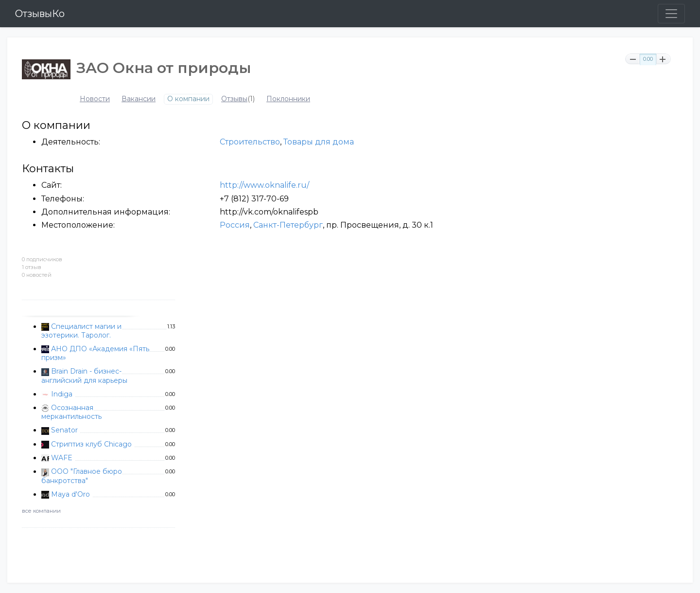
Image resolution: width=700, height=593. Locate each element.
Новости (95, 99)
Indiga (62, 394)
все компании (41, 511)
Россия (235, 225)
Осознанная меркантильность (71, 412)
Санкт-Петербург (288, 225)
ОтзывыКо (40, 14)
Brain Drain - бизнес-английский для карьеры (84, 376)
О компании (188, 99)
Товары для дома (319, 142)
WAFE (62, 458)
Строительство (250, 142)
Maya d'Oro (70, 494)
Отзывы (234, 99)
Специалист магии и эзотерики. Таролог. (81, 331)
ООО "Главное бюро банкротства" (82, 476)
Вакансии (139, 99)
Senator (64, 430)
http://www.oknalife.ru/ (264, 185)
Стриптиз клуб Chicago (91, 444)
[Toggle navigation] (671, 14)
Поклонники (288, 99)
